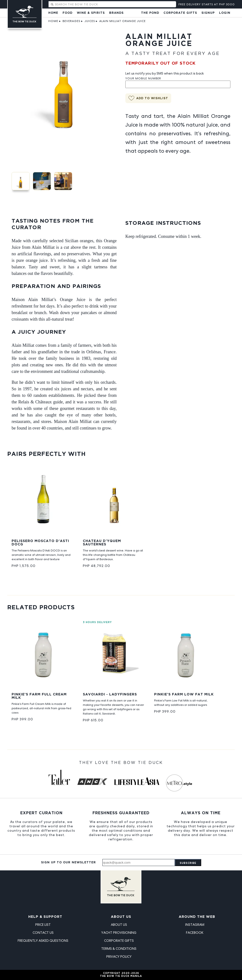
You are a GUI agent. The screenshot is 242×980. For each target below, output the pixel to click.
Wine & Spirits (91, 13)
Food (68, 13)
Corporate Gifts (180, 13)
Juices (90, 21)
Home (53, 13)
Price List (43, 925)
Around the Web (197, 917)
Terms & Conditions (119, 949)
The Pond (150, 13)
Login (225, 13)
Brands (116, 13)
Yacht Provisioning (119, 933)
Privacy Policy (119, 957)
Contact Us (43, 933)
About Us (121, 917)
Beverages (71, 21)
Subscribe (188, 863)
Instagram (195, 925)
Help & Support (45, 917)
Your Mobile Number (143, 78)
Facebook (195, 933)
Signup (208, 13)
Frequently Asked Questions (43, 941)
